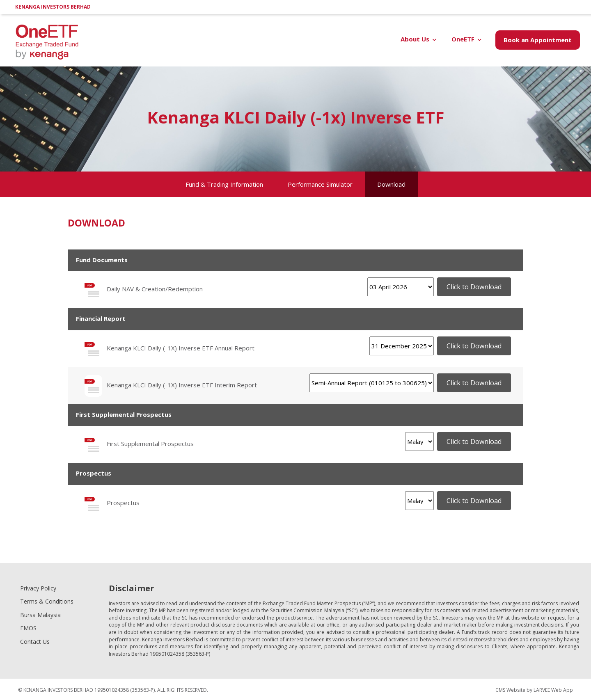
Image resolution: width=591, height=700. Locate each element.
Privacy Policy (38, 588)
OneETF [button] (463, 39)
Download (391, 184)
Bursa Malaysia (40, 615)
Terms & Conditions (47, 601)
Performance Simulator (320, 184)
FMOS (28, 628)
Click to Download (474, 287)
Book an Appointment (538, 40)
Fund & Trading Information (224, 184)
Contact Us (35, 642)
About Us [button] (415, 39)
